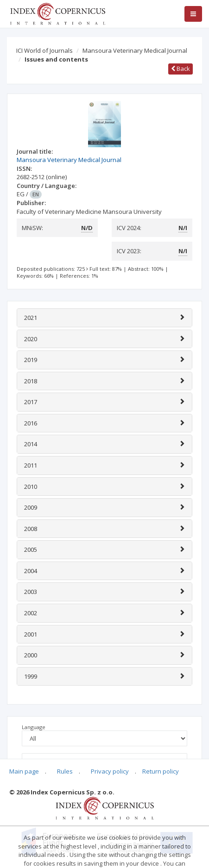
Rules (65, 771)
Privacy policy (110, 771)
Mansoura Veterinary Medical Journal (135, 50)
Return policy (161, 771)
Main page (24, 771)
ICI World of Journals (44, 50)
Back (180, 69)
